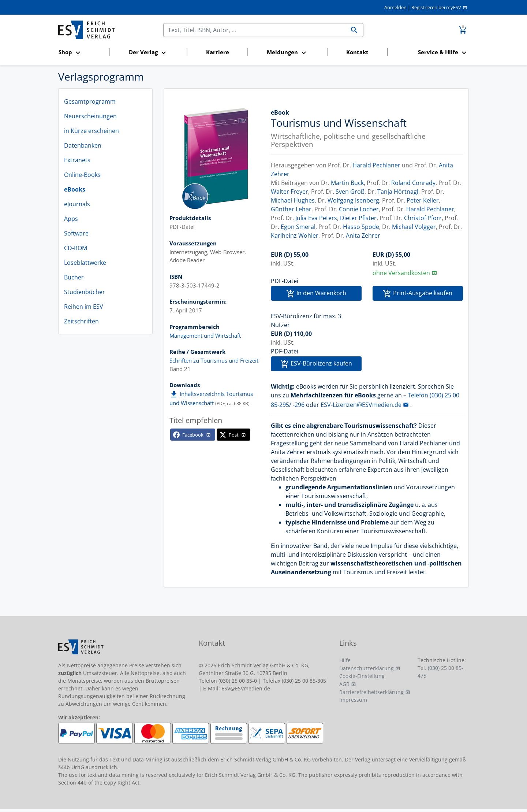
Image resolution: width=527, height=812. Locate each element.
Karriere (218, 52)
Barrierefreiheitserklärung (371, 692)
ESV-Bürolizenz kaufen (316, 364)
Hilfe (345, 660)
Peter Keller (423, 200)
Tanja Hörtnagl (398, 192)
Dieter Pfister (358, 218)
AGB (344, 684)
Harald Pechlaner (376, 165)
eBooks (75, 189)
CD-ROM (76, 248)
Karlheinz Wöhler (295, 236)
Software (76, 233)
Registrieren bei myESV (436, 7)
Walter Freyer (289, 192)
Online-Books (82, 175)
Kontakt (357, 52)
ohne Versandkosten (401, 273)
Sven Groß (350, 192)
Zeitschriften (81, 321)
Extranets (77, 160)
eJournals (77, 204)
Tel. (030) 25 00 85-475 (440, 672)
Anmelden (395, 7)
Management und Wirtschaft (205, 335)
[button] (82, 53)
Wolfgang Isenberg (353, 200)
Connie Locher (359, 209)
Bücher (74, 277)
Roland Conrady (413, 183)
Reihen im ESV (84, 307)
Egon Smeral (298, 227)
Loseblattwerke (85, 263)
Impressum (353, 700)
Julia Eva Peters (316, 218)
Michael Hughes (293, 200)
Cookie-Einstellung (362, 676)
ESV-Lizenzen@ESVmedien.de (361, 405)
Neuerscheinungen (90, 116)
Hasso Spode (361, 227)
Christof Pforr (423, 218)
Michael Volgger (414, 227)
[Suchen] (255, 30)
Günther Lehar (291, 209)
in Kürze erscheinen (91, 131)
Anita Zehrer (363, 236)
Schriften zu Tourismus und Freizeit (214, 360)
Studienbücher (85, 292)
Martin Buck (347, 183)
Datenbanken (83, 145)
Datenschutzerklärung (367, 668)
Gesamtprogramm (90, 101)
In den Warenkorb (316, 294)
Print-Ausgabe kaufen (418, 294)
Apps (71, 219)
